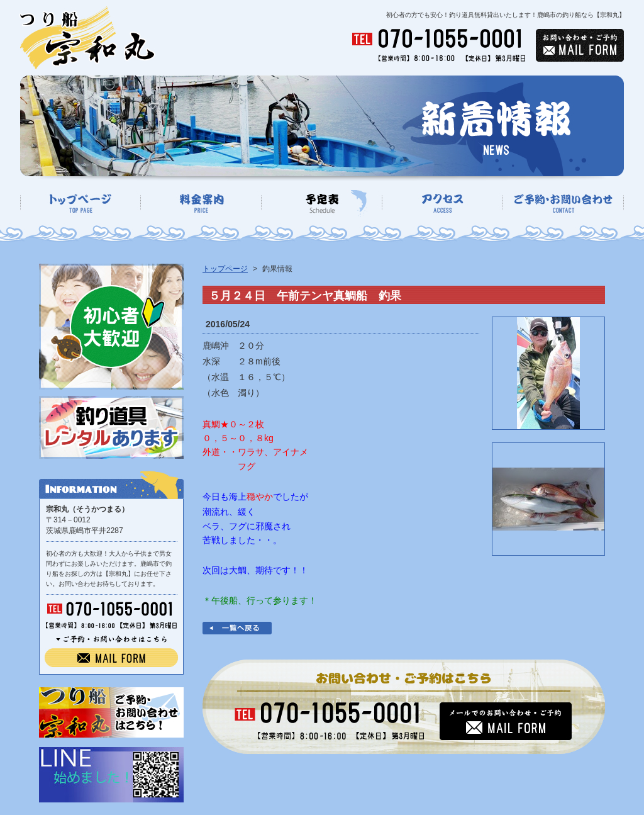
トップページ (225, 269)
